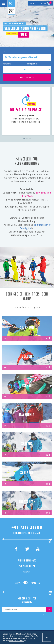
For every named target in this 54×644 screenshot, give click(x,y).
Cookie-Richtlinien (16, 641)
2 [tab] (27, 139)
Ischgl (27, 386)
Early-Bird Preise (27, 566)
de (32, 3)
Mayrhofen (27, 415)
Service (27, 572)
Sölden (27, 356)
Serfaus (27, 444)
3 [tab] (30, 139)
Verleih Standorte (27, 560)
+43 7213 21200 (27, 527)
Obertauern (27, 502)
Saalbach (27, 473)
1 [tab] (24, 139)
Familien (32, 207)
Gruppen (45, 207)
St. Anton (27, 327)
